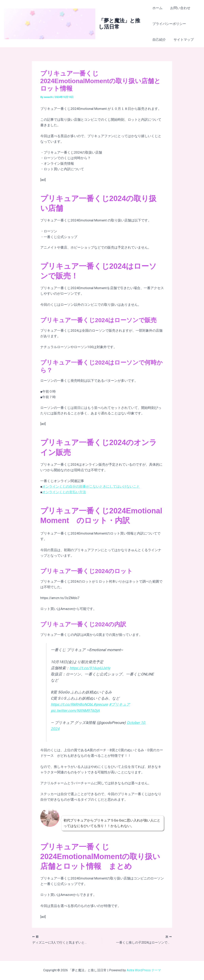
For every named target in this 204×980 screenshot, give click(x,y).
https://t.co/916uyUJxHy (90, 668)
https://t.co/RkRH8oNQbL (72, 705)
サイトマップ (183, 40)
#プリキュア (119, 705)
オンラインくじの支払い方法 (64, 492)
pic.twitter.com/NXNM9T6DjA (75, 711)
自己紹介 (159, 40)
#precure (101, 705)
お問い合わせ (179, 8)
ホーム (157, 8)
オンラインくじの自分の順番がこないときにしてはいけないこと (91, 486)
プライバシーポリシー (169, 24)
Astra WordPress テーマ (144, 970)
